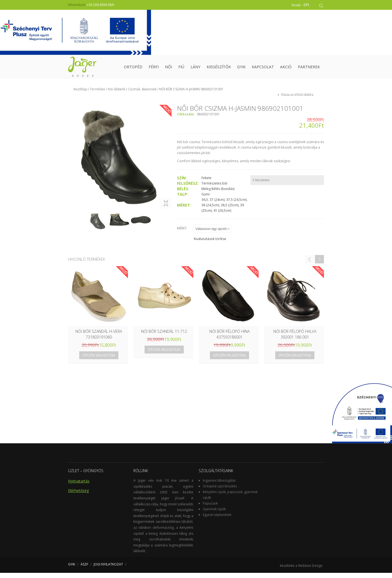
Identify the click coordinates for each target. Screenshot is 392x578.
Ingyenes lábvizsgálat (219, 486)
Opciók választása (99, 360)
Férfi (154, 69)
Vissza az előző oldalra (297, 100)
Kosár (302, 5)
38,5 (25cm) (230, 210)
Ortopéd (133, 69)
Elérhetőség (78, 496)
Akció (286, 69)
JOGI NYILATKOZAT (108, 569)
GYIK (241, 69)
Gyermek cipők (214, 514)
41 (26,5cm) (222, 216)
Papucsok (210, 508)
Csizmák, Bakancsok (142, 94)
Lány (195, 69)
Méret (182, 233)
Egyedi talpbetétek (217, 520)
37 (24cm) (217, 205)
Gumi (206, 199)
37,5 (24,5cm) (236, 205)
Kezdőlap (80, 94)
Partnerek (309, 69)
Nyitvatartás (79, 486)
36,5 (205, 205)
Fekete (206, 183)
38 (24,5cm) (210, 210)
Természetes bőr (215, 188)
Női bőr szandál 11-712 (164, 336)
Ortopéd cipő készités (220, 491)
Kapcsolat (263, 69)
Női (169, 69)
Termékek (97, 94)
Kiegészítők (219, 69)
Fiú (181, 69)
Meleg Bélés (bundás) (218, 194)
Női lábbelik (117, 94)
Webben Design (310, 571)
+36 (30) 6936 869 (100, 5)
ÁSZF (84, 569)
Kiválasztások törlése (210, 244)
